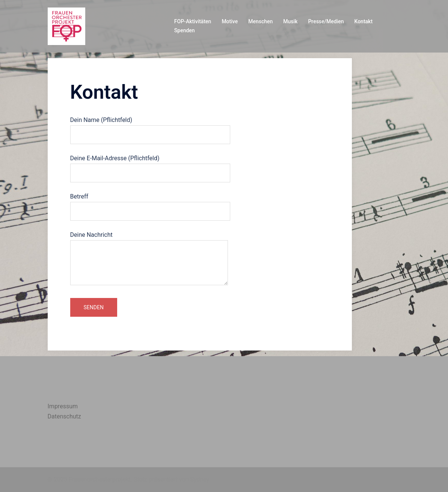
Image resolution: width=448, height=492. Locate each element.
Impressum (63, 406)
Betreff (150, 204)
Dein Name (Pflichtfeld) (150, 127)
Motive (230, 21)
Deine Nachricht (149, 259)
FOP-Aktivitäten (193, 21)
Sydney (200, 479)
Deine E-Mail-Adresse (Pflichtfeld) (150, 166)
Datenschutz (64, 416)
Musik (290, 21)
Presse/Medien (326, 21)
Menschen (260, 21)
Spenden (185, 30)
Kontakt (364, 21)
